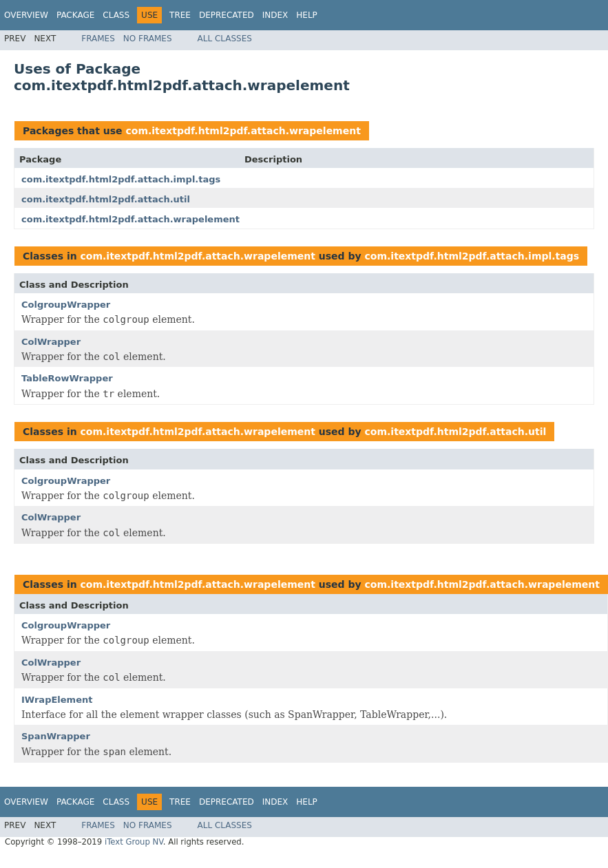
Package (75, 15)
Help (307, 15)
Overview (26, 15)
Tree (180, 15)
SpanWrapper (56, 736)
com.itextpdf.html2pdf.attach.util (106, 199)
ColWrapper (51, 342)
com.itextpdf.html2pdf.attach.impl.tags (121, 179)
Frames (98, 39)
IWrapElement (57, 700)
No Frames (148, 39)
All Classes (225, 39)
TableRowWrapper (67, 378)
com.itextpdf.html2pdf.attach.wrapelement (243, 131)
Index (275, 15)
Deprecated (227, 15)
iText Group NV (134, 842)
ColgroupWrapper (66, 305)
